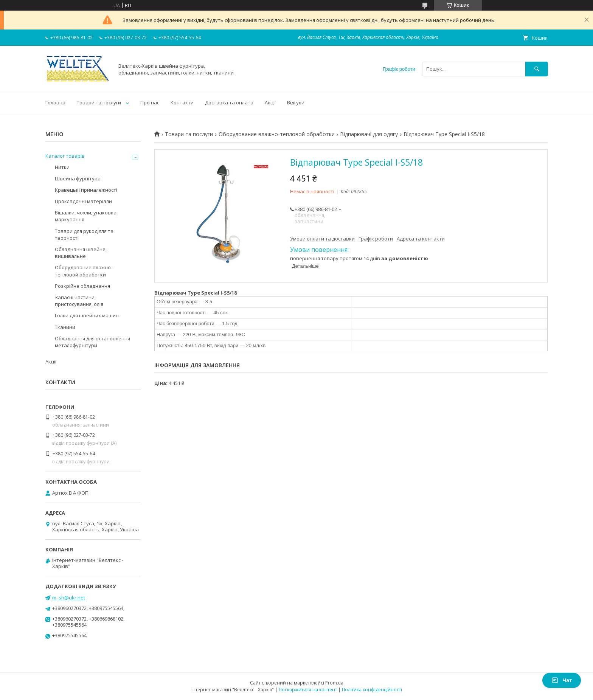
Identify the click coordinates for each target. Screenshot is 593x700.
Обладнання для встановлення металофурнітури (92, 342)
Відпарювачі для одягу (369, 134)
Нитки (62, 167)
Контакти (182, 102)
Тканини (65, 327)
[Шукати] (537, 69)
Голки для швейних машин (87, 315)
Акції (270, 102)
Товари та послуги (99, 102)
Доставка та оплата (229, 102)
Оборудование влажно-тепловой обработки (277, 134)
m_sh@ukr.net (69, 598)
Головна (55, 102)
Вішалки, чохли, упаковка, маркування (86, 216)
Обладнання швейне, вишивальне (81, 253)
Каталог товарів (65, 156)
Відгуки (296, 102)
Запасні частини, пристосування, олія (79, 301)
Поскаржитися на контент (308, 690)
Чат (562, 680)
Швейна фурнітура (78, 178)
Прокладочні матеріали (83, 201)
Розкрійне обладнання (82, 286)
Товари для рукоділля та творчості (84, 234)
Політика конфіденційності (372, 690)
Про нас (150, 102)
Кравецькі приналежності (86, 190)
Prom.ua (334, 683)
